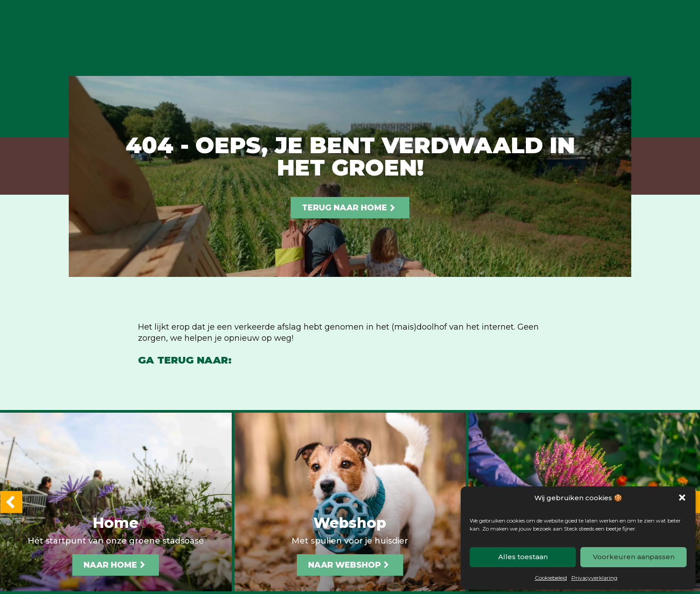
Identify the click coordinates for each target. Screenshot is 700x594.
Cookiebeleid (551, 578)
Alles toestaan (523, 557)
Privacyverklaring (594, 578)
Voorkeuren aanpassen (634, 557)
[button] (682, 498)
